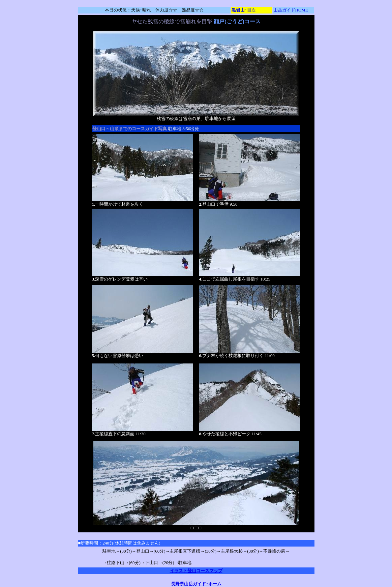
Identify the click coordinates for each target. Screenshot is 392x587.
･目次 (244, 10)
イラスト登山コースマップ (196, 571)
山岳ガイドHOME (291, 10)
